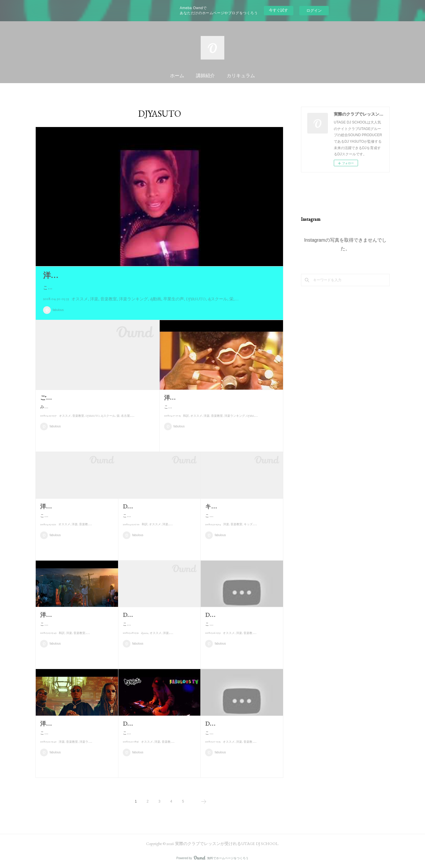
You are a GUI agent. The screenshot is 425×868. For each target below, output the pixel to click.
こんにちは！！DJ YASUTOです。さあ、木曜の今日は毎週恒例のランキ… (75, 628)
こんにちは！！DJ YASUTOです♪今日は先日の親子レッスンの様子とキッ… (240, 529)
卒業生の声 (174, 299)
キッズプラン (253, 541)
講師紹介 (205, 76)
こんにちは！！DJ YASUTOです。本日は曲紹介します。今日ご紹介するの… (241, 637)
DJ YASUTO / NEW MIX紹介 (159, 615)
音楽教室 (109, 299)
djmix (145, 640)
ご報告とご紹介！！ (67, 398)
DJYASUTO (196, 299)
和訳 (186, 423)
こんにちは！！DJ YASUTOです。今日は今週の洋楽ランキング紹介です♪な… (76, 519)
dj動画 (156, 299)
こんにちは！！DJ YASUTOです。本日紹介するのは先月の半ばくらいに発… (159, 529)
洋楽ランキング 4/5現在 (71, 506)
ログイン (314, 10)
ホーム (177, 76)
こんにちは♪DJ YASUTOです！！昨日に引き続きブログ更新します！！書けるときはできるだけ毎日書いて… (159, 288)
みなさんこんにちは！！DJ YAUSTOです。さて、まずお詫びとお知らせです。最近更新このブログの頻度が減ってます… (97, 410)
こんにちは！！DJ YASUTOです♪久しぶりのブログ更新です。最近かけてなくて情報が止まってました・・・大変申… (220, 410)
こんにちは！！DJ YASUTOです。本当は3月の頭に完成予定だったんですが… (159, 628)
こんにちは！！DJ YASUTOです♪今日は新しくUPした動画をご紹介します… (159, 736)
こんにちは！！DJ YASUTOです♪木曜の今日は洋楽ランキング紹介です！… (75, 736)
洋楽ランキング (133, 299)
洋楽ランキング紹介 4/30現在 (93, 275)
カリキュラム (241, 76)
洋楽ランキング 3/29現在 (72, 615)
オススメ (80, 299)
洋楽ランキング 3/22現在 (72, 724)
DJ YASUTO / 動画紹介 (152, 724)
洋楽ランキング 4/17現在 (196, 398)
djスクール (218, 299)
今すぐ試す (278, 10)
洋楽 (94, 299)
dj (133, 423)
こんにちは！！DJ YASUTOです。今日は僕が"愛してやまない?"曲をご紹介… (241, 746)
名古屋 (125, 423)
